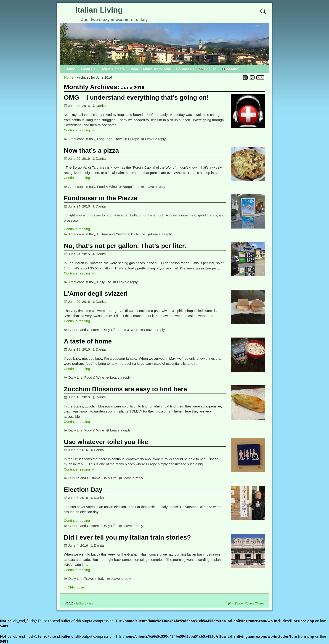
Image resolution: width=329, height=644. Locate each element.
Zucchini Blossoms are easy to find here (125, 389)
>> (260, 78)
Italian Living (99, 10)
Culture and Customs (113, 234)
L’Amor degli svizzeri (96, 294)
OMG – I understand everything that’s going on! (136, 97)
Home (70, 69)
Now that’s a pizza (91, 150)
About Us (88, 69)
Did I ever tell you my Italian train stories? (127, 537)
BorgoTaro (131, 187)
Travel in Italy (94, 579)
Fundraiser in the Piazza (101, 198)
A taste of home (88, 341)
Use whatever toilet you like (106, 442)
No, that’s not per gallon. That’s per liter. (125, 246)
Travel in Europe (127, 139)
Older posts (74, 587)
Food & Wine (107, 187)
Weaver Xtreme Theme (249, 603)
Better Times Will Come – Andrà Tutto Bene (136, 69)
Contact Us (185, 69)
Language (105, 139)
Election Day (83, 490)
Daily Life (138, 234)
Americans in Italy (82, 139)
